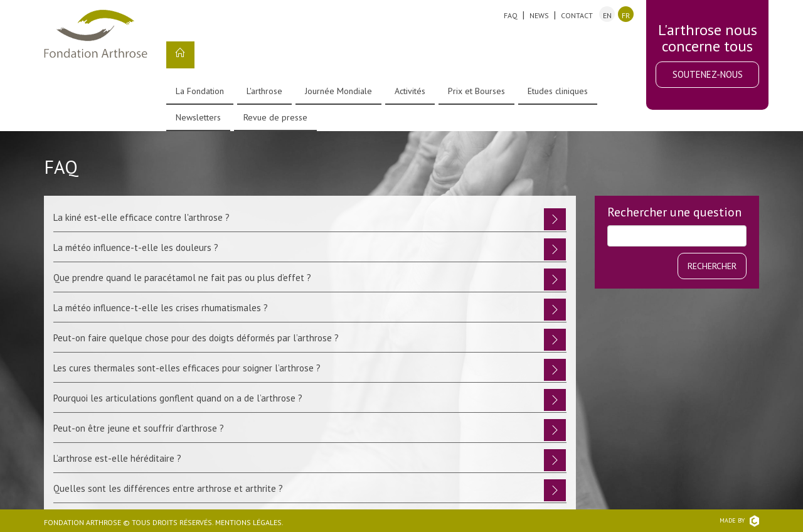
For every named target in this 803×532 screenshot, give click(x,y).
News (539, 15)
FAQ (511, 15)
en (607, 15)
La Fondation (200, 91)
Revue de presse (275, 117)
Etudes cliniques (558, 91)
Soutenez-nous (708, 74)
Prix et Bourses (476, 91)
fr (626, 15)
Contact (577, 15)
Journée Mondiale (338, 91)
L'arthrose (264, 91)
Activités (410, 91)
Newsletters (198, 117)
